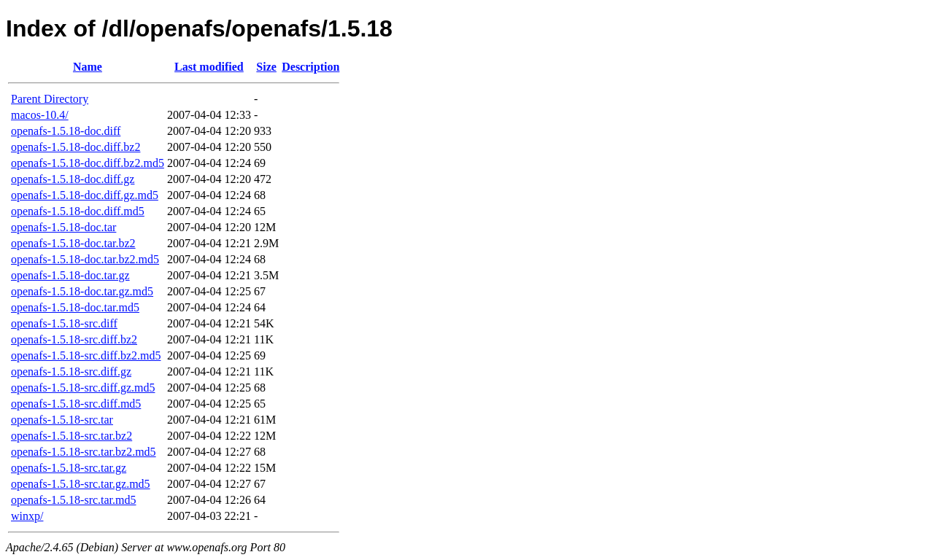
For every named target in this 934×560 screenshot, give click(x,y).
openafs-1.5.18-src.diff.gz (71, 372)
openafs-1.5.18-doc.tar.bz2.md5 (85, 259)
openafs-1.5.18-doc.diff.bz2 (76, 147)
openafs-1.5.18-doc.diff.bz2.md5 (88, 163)
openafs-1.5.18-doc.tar (63, 227)
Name (88, 67)
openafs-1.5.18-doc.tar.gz (70, 275)
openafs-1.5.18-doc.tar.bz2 (73, 243)
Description (310, 67)
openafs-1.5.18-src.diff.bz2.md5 (86, 355)
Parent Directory (50, 99)
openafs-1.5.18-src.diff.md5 (76, 404)
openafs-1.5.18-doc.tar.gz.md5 (82, 291)
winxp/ (27, 516)
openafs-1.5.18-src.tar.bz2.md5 (84, 452)
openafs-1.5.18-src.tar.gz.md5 (81, 484)
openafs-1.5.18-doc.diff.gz (73, 179)
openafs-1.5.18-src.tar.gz (69, 468)
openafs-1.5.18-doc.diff (66, 131)
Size (266, 67)
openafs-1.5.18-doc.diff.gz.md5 (85, 195)
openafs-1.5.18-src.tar (62, 420)
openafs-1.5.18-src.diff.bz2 (74, 339)
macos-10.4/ (40, 115)
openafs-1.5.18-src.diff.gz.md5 (83, 388)
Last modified (209, 67)
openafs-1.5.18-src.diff (64, 323)
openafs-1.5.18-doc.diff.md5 (78, 211)
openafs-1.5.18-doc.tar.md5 (75, 307)
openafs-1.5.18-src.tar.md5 (74, 500)
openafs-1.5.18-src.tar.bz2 (72, 436)
